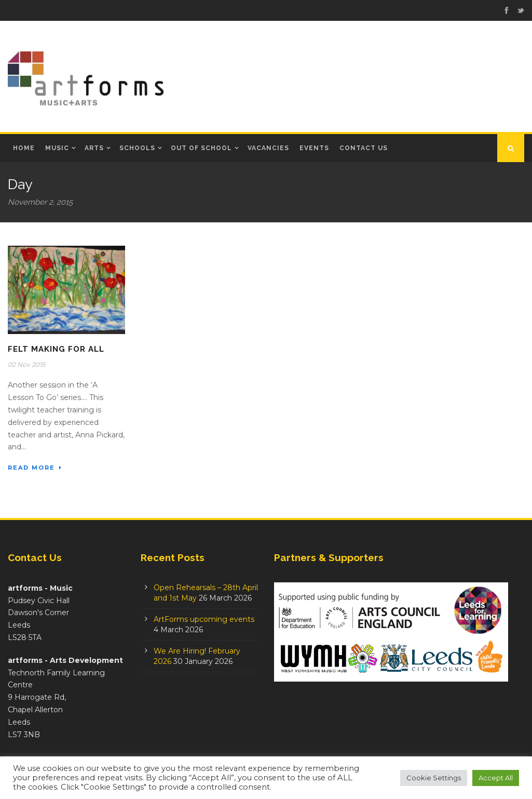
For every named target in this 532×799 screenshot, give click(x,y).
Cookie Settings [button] (434, 778)
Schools (137, 148)
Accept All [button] (496, 778)
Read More (35, 468)
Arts (94, 148)
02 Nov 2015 (26, 364)
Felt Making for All (56, 349)
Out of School (201, 148)
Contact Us (364, 148)
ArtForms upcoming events (204, 619)
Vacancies (268, 148)
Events (314, 148)
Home (24, 148)
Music (57, 148)
